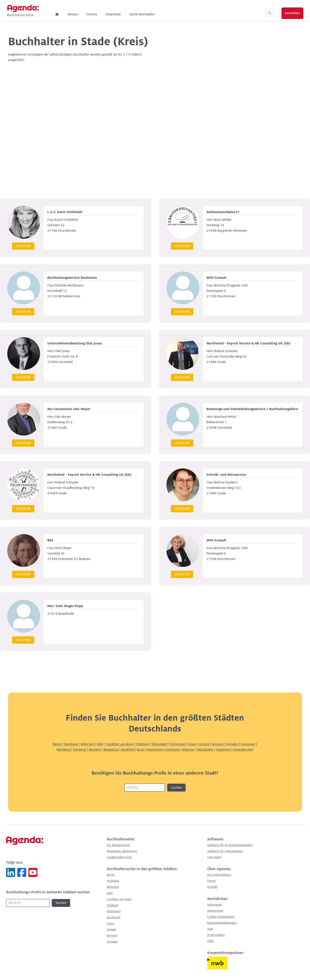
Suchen (176, 788)
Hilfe (211, 941)
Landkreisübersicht (119, 857)
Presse (212, 881)
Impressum (215, 905)
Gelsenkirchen (243, 750)
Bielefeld (128, 750)
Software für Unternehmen (225, 851)
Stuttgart (143, 744)
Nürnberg (63, 750)
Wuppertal (111, 750)
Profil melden (216, 935)
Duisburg (80, 750)
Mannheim (155, 750)
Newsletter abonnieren (122, 851)
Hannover (248, 744)
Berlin (57, 744)
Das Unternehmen (219, 875)
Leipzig (204, 744)
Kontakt (212, 887)
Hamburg (71, 744)
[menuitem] (70, 14)
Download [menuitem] (126, 14)
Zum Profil (23, 246)
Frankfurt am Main (120, 744)
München (87, 744)
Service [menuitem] (105, 14)
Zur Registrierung (118, 845)
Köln (100, 744)
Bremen (218, 744)
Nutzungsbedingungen (222, 923)
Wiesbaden (205, 750)
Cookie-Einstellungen (221, 917)
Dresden (232, 744)
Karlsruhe (173, 750)
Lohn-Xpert (214, 857)
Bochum (95, 750)
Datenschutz (215, 911)
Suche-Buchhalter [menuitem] (155, 14)
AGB (210, 929)
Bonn (141, 750)
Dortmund (178, 744)
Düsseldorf (160, 744)
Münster (188, 750)
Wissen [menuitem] (85, 14)
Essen (192, 744)
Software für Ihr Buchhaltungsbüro (230, 845)
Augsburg (223, 750)
